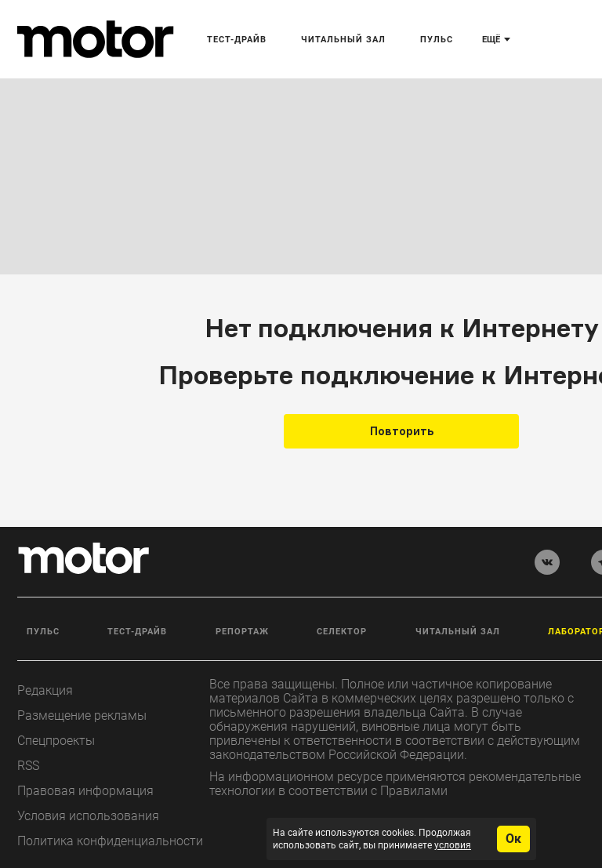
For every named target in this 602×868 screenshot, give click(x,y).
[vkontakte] (547, 562)
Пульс (43, 632)
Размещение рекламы (82, 715)
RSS (28, 766)
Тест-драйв (137, 632)
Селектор (342, 632)
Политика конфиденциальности (110, 841)
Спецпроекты (56, 741)
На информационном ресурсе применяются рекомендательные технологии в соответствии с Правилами (395, 784)
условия (453, 845)
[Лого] (96, 39)
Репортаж (242, 632)
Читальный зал (458, 632)
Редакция (45, 690)
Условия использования (88, 816)
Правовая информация (85, 791)
